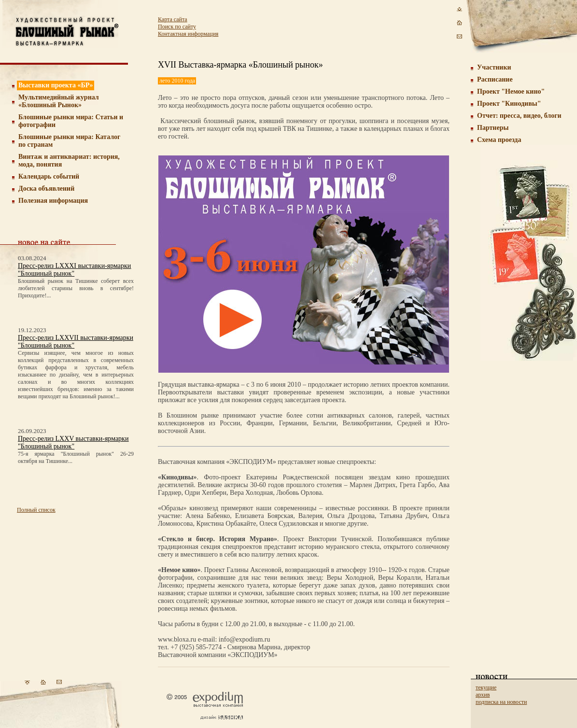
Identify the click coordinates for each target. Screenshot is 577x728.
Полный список (36, 510)
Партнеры (493, 128)
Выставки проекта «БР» (56, 85)
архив (483, 695)
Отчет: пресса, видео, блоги (519, 116)
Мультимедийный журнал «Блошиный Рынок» (59, 101)
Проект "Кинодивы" (509, 104)
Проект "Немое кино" (511, 91)
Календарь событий (49, 176)
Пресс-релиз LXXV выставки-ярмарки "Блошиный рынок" (73, 442)
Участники (494, 67)
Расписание (495, 79)
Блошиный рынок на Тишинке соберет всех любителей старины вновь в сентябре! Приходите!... (76, 288)
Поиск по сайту (177, 27)
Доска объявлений (46, 189)
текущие (486, 687)
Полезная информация (53, 201)
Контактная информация (188, 34)
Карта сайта (173, 19)
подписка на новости (501, 702)
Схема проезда (499, 140)
